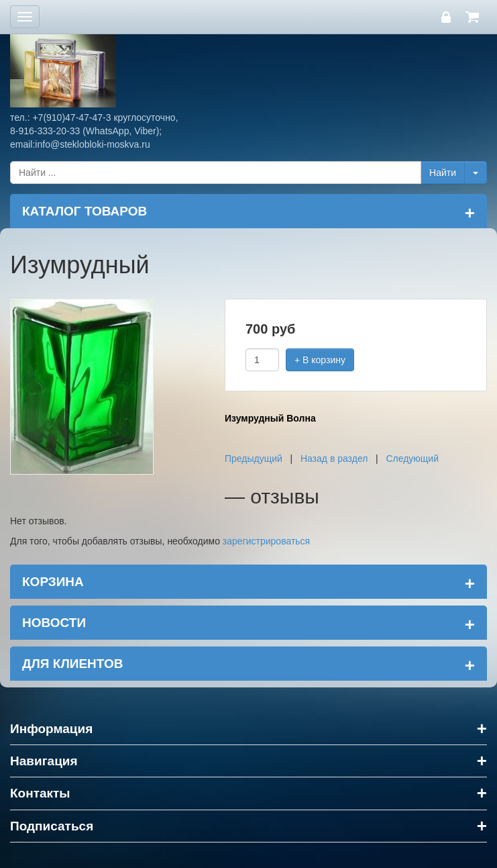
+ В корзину (320, 360)
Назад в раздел (334, 459)
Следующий (412, 459)
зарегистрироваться (266, 541)
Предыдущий (254, 459)
